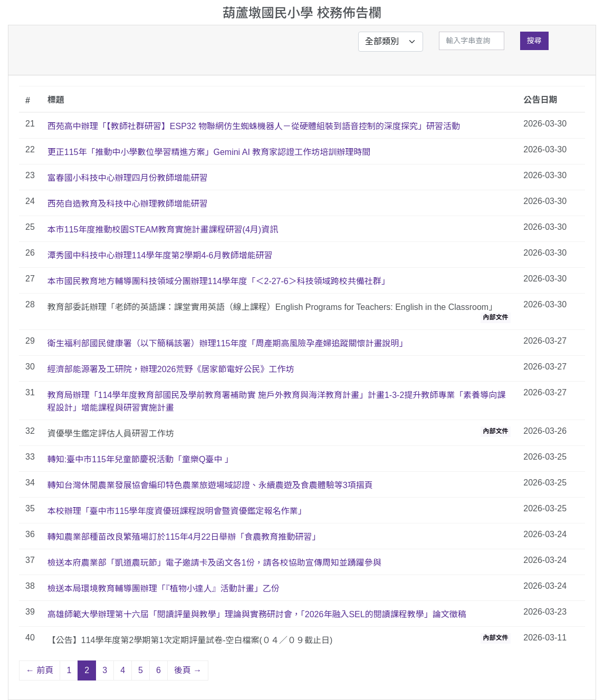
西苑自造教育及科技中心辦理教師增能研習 (128, 204)
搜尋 (534, 41)
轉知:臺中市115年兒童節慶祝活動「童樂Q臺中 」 (140, 459)
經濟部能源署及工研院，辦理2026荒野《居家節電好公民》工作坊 (171, 369)
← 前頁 (40, 670)
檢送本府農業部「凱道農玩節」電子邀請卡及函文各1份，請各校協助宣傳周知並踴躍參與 (214, 563)
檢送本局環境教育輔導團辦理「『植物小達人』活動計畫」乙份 (164, 589)
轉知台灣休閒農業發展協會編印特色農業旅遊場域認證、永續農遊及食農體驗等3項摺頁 (210, 485)
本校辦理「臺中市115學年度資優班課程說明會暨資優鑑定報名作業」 (177, 511)
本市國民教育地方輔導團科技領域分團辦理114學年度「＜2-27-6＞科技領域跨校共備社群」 (219, 281)
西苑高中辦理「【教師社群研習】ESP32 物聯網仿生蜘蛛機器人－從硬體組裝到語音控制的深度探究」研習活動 (254, 126)
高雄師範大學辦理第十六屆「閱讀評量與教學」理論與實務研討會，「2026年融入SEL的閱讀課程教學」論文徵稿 (257, 614)
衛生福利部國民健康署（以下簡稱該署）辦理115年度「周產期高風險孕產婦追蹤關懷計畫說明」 (228, 343)
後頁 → (188, 670)
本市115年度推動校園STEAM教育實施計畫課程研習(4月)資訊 (163, 230)
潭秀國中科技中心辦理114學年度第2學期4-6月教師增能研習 (160, 255)
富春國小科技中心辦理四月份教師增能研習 (128, 178)
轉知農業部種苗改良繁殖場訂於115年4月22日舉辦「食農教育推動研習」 (184, 537)
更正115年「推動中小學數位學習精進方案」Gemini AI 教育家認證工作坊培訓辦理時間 (209, 152)
